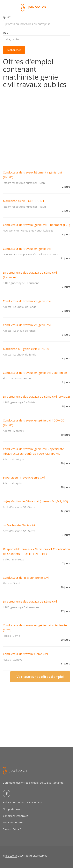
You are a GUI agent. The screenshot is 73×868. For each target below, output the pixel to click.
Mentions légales (13, 822)
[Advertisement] (36, 127)
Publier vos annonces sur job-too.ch (24, 802)
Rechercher (14, 50)
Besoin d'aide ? (12, 829)
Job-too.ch (11, 856)
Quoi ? (7, 17)
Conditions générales (16, 816)
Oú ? (6, 33)
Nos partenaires (13, 809)
